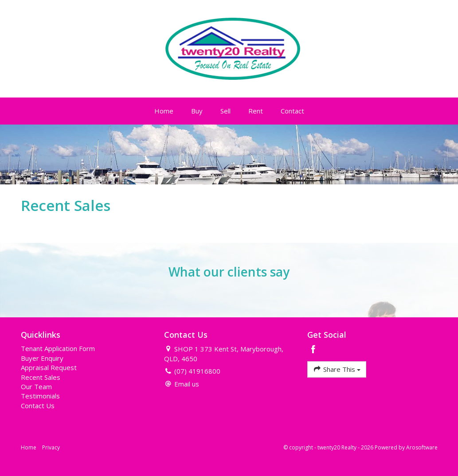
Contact (292, 111)
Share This (337, 369)
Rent (256, 111)
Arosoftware (422, 447)
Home (164, 111)
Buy (197, 111)
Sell (225, 111)
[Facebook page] (313, 350)
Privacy (51, 447)
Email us (187, 384)
